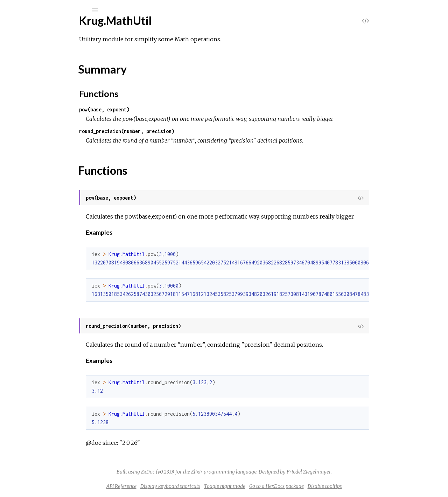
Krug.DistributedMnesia (51, 118)
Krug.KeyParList (42, 250)
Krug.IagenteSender (46, 222)
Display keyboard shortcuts (223, 486)
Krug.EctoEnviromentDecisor (58, 146)
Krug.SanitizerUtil (43, 384)
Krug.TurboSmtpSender (50, 478)
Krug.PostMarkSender (49, 355)
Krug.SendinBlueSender (50, 412)
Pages (25, 54)
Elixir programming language (276, 472)
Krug (28, 29)
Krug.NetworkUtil (43, 336)
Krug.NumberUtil (42, 346)
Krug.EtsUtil (36, 175)
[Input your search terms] (52, 10)
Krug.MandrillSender (47, 269)
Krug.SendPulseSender (50, 393)
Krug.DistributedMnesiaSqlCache (62, 127)
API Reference (174, 486)
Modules (29, 64)
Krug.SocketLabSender (50, 440)
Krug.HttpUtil (38, 212)
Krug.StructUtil (40, 469)
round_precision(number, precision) (179, 131)
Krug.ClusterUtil (41, 99)
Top (31, 300)
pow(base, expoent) (157, 109)
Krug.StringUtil (39, 459)
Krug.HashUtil (38, 203)
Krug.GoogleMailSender (51, 194)
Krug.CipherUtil (40, 89)
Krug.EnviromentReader (51, 165)
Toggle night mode (277, 486)
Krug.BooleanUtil (42, 80)
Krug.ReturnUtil (40, 374)
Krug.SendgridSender (47, 403)
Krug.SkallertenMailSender (54, 422)
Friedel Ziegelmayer (361, 472)
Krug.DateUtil (38, 108)
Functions (43, 315)
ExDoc (200, 472)
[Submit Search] (10, 10)
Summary (38, 307)
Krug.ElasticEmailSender (51, 156)
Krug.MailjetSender (45, 260)
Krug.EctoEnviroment (48, 137)
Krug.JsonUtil (38, 241)
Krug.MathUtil (39, 288)
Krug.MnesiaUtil (41, 327)
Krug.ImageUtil (40, 231)
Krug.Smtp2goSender (48, 431)
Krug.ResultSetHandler (50, 365)
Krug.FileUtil (37, 184)
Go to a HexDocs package (329, 486)
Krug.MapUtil (38, 279)
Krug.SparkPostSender (50, 450)
